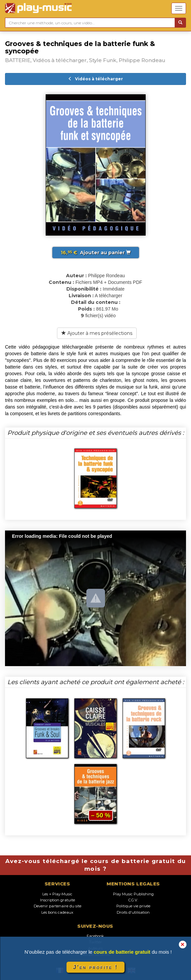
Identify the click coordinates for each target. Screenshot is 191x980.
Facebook (95, 936)
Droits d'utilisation (133, 912)
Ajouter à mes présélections (97, 333)
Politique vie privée (133, 906)
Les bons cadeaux (57, 912)
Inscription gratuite (57, 900)
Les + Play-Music (57, 894)
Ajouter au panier (96, 253)
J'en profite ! (95, 967)
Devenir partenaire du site (57, 906)
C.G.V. (133, 900)
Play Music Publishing (133, 894)
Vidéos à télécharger (95, 79)
